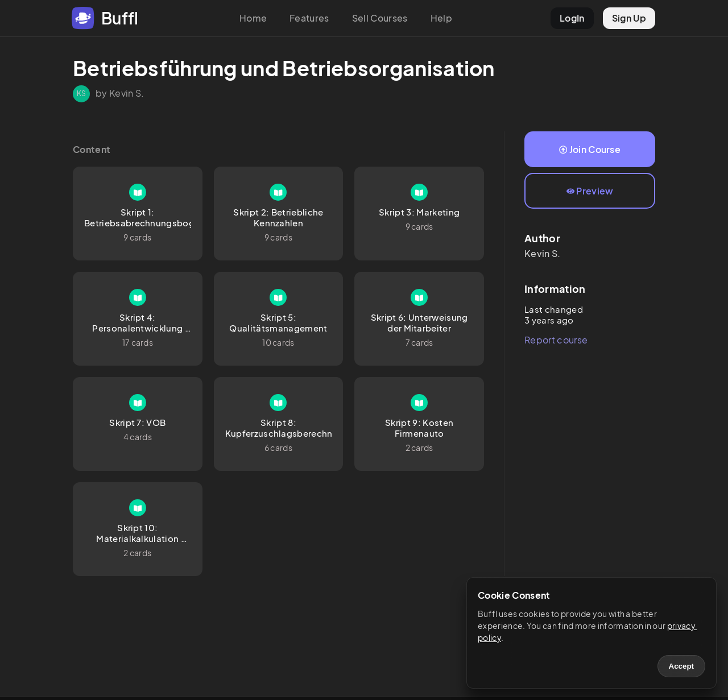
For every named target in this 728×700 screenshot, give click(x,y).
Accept (681, 666)
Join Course (590, 149)
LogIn (572, 18)
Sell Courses (380, 18)
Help (441, 18)
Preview (590, 191)
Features (309, 18)
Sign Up (629, 18)
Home (253, 18)
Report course (556, 340)
